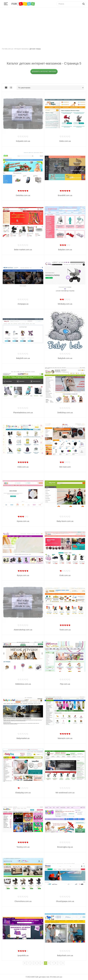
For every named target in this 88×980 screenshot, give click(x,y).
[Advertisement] (44, 27)
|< (25, 963)
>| (63, 963)
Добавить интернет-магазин (44, 71)
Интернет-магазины (21, 49)
